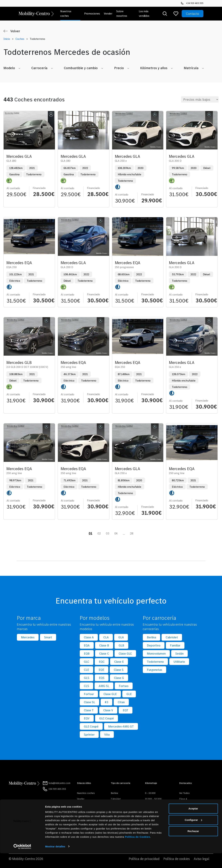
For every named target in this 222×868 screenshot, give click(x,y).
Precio (119, 68)
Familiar (175, 645)
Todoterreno (155, 662)
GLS (87, 678)
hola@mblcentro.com (60, 783)
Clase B (104, 645)
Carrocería (39, 68)
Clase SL (89, 702)
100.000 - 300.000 (155, 811)
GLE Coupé (91, 726)
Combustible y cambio (81, 68)
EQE (101, 670)
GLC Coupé (107, 718)
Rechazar (193, 846)
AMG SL (104, 686)
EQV (87, 718)
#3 (106, 702)
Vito (107, 734)
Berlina (151, 637)
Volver (15, 31)
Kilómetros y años (154, 68)
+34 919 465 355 (192, 3)
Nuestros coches (86, 793)
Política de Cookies (138, 852)
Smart (48, 637)
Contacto (193, 14)
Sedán (179, 653)
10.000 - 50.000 (153, 799)
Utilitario (179, 662)
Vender (81, 799)
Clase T (89, 710)
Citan (121, 702)
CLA (106, 637)
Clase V (108, 710)
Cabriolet (172, 637)
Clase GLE (110, 694)
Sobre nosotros (85, 805)
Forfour (89, 694)
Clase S (119, 670)
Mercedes (28, 637)
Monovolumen (156, 653)
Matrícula (191, 68)
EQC (102, 662)
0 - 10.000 (150, 793)
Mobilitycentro (84, 811)
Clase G (119, 678)
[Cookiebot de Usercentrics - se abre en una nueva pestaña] (22, 861)
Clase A (89, 637)
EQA (87, 645)
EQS (102, 678)
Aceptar (193, 823)
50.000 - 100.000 (154, 805)
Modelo (9, 68)
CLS (86, 686)
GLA (121, 637)
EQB (87, 653)
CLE (86, 670)
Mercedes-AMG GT (121, 726)
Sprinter (89, 734)
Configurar (193, 835)
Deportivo (154, 645)
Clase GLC (125, 653)
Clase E (119, 662)
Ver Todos (184, 793)
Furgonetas (154, 670)
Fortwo (124, 686)
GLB (121, 645)
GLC (87, 662)
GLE (129, 694)
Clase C (104, 653)
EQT (126, 710)
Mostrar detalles (55, 861)
